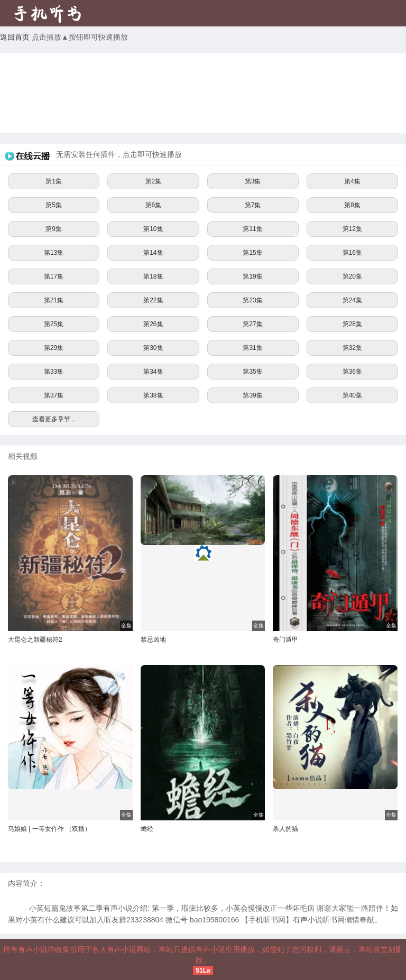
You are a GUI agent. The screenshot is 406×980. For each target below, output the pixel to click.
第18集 (153, 276)
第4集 (352, 181)
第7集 (253, 205)
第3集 (253, 181)
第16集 (352, 253)
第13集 (54, 253)
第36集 (352, 372)
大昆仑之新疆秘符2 (35, 640)
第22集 (153, 300)
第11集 (252, 229)
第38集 (153, 395)
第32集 (352, 348)
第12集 (352, 229)
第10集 (153, 229)
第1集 (54, 181)
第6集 (154, 205)
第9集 (54, 229)
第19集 (252, 276)
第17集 (54, 276)
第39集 (252, 395)
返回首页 (15, 37)
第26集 (153, 324)
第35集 (252, 372)
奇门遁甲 (285, 640)
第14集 (153, 253)
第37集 (54, 395)
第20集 (352, 276)
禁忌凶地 (153, 640)
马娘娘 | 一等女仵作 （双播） (49, 829)
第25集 (54, 324)
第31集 (252, 348)
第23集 (252, 300)
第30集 (153, 348)
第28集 (352, 324)
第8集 (352, 205)
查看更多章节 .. (54, 419)
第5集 (54, 205)
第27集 (252, 324)
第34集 (153, 372)
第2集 (154, 181)
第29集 (54, 348)
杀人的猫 (285, 829)
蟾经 (147, 829)
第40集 (352, 395)
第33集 (54, 372)
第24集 (352, 300)
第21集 (54, 300)
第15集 (252, 253)
